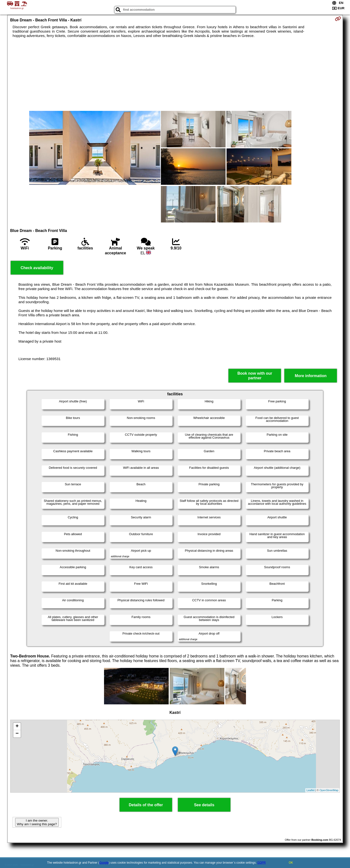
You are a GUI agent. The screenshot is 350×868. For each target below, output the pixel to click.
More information (311, 376)
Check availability (37, 268)
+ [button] (17, 726)
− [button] (17, 734)
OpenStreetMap (329, 790)
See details (204, 805)
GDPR (262, 863)
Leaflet (311, 790)
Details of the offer (146, 805)
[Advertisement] (175, 74)
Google (104, 863)
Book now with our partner (255, 376)
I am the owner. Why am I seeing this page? (37, 822)
